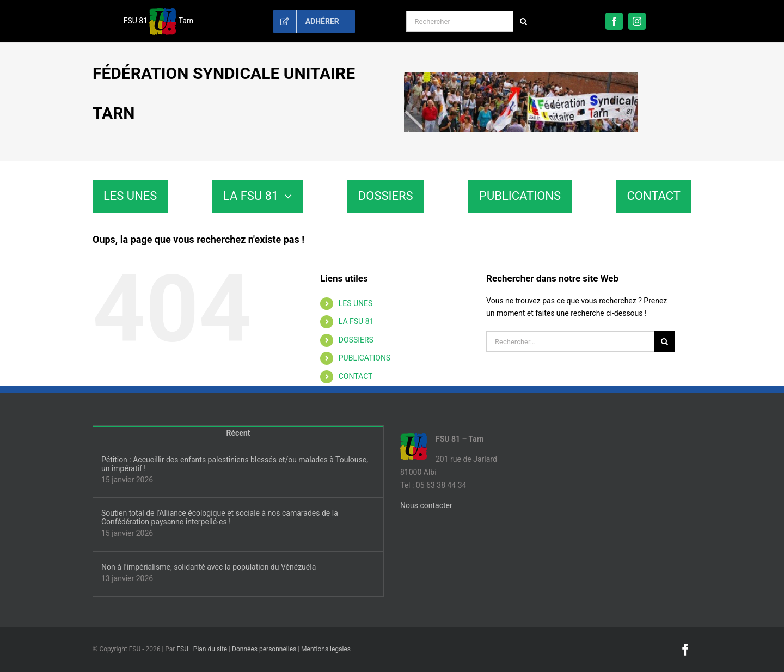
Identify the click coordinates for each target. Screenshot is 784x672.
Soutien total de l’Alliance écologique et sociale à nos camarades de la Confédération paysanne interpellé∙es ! (220, 517)
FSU (182, 649)
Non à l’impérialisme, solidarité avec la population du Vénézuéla (209, 567)
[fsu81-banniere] (521, 76)
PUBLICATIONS (365, 358)
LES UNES (356, 303)
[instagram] (637, 21)
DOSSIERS (356, 340)
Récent (238, 433)
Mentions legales (326, 649)
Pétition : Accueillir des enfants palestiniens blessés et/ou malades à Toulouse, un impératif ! (235, 464)
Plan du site (210, 649)
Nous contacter (426, 505)
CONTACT (356, 376)
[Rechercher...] (570, 341)
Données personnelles (264, 649)
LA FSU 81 (356, 321)
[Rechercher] (460, 21)
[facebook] (614, 21)
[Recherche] (524, 21)
